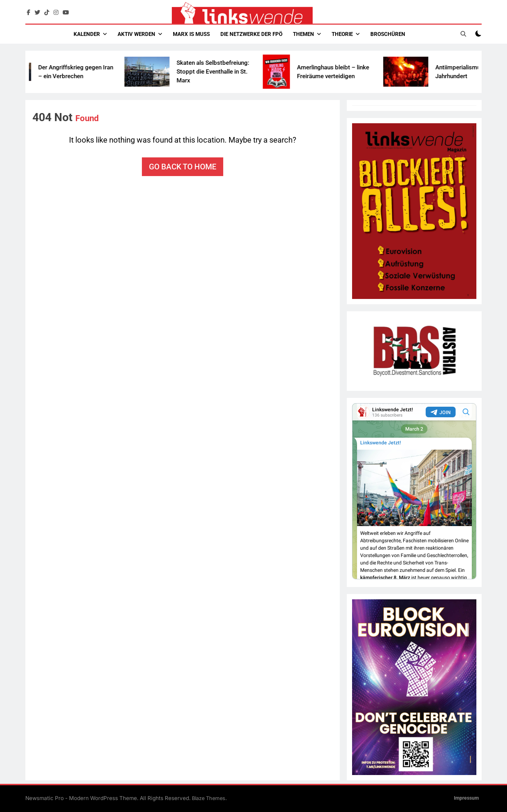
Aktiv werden (136, 34)
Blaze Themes (209, 798)
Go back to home (183, 167)
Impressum (466, 798)
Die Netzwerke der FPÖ (251, 34)
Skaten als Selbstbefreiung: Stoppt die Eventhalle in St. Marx (225, 71)
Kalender (87, 34)
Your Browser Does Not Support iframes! (414, 491)
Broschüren (388, 34)
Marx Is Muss (191, 34)
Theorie (342, 34)
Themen (303, 34)
